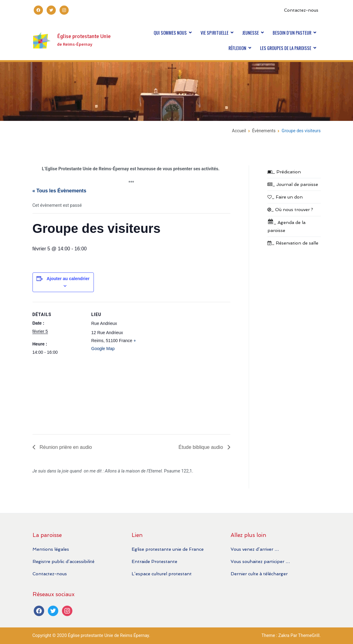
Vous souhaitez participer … (260, 561)
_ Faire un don (285, 197)
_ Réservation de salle (293, 243)
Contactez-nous (301, 10)
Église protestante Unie (84, 36)
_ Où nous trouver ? (290, 209)
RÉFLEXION (237, 48)
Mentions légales (51, 549)
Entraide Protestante (154, 561)
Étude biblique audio (201, 447)
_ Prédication (284, 172)
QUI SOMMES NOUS (170, 33)
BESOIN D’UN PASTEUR (292, 33)
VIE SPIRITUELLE (215, 33)
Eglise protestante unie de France (168, 549)
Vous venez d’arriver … (255, 549)
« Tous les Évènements (59, 191)
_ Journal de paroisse (293, 184)
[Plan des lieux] (183, 366)
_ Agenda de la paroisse (286, 226)
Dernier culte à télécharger (259, 574)
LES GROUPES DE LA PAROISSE (286, 48)
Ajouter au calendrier (68, 279)
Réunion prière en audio (65, 447)
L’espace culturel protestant (162, 574)
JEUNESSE (251, 33)
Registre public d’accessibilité (63, 561)
